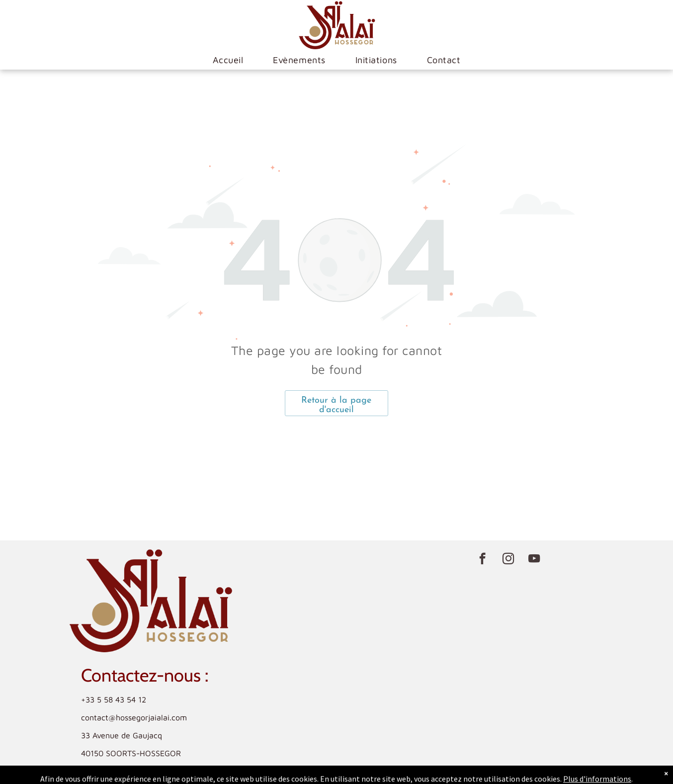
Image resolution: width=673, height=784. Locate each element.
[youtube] (534, 560)
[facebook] (482, 560)
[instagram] (508, 560)
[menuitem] (228, 60)
